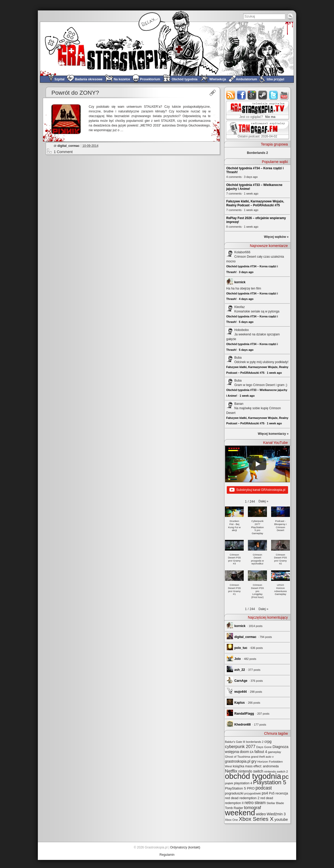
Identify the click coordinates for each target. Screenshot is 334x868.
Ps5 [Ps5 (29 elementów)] (272, 793)
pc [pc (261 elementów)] (285, 777)
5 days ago (246, 322)
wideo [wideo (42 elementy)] (261, 814)
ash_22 (240, 670)
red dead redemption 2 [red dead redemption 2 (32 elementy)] (242, 798)
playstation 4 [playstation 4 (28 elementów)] (243, 783)
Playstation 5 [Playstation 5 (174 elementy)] (270, 782)
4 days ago (246, 299)
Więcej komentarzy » (273, 434)
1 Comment (63, 152)
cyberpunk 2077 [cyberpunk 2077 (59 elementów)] (240, 746)
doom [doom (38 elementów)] (244, 752)
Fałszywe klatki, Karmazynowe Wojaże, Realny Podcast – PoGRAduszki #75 (255, 203)
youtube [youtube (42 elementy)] (281, 819)
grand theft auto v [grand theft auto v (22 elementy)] (262, 757)
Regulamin (167, 855)
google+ (252, 95)
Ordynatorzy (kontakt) (185, 847)
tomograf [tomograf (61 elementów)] (252, 808)
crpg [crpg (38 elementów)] (268, 742)
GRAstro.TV (257, 110)
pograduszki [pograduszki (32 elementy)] (234, 793)
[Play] (258, 464)
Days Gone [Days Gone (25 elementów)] (264, 747)
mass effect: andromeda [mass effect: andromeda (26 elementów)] (262, 766)
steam (263, 95)
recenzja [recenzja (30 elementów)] (282, 793)
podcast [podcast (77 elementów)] (264, 788)
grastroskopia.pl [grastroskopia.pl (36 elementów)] (238, 761)
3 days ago (246, 272)
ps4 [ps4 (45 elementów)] (265, 793)
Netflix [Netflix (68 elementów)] (231, 771)
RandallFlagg (244, 714)
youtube (284, 95)
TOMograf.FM (257, 130)
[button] (263, 501)
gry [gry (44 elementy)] (254, 761)
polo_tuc (241, 648)
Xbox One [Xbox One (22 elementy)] (231, 820)
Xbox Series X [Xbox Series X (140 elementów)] (256, 819)
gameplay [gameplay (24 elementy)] (275, 752)
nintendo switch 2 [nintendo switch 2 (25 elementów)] (276, 771)
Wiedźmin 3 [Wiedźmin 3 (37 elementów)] (276, 814)
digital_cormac (68, 146)
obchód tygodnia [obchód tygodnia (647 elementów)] (253, 776)
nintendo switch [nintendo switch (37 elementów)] (251, 771)
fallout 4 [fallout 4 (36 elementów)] (261, 752)
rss (231, 95)
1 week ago (274, 373)
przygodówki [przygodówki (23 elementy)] (252, 793)
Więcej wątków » (276, 237)
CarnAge (241, 681)
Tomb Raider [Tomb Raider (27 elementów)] (234, 808)
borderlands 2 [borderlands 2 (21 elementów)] (255, 742)
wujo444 (240, 692)
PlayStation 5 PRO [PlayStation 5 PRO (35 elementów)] (240, 788)
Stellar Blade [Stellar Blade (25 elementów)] (275, 803)
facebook (241, 95)
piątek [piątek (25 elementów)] (229, 783)
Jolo (238, 659)
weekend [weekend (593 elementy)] (240, 813)
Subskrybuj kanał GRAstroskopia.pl (257, 490)
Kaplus (240, 703)
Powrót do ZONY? (75, 93)
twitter (274, 95)
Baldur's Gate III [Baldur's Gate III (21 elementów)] (235, 742)
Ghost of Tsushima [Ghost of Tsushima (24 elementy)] (237, 757)
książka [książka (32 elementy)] (238, 766)
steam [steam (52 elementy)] (260, 803)
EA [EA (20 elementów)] (252, 752)
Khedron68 (243, 725)
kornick (240, 282)
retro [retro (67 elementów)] (249, 803)
